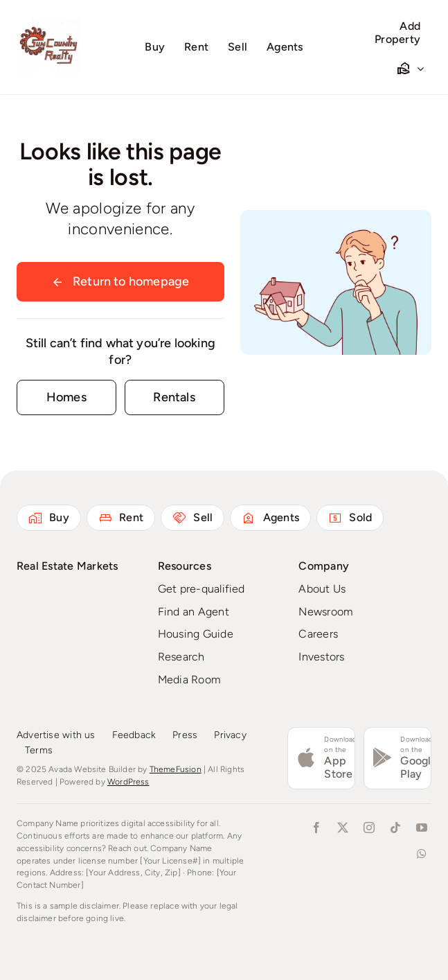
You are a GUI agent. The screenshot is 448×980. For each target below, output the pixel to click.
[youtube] (422, 828)
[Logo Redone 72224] (48, 21)
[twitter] (343, 828)
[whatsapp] (422, 854)
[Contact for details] (66, 397)
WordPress (128, 782)
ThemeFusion (176, 769)
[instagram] (369, 828)
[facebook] (316, 828)
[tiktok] (395, 828)
